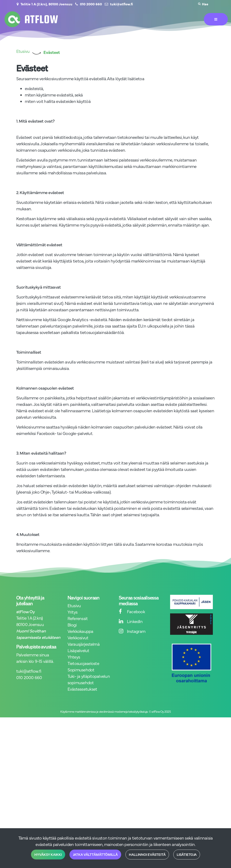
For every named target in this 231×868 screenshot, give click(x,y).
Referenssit (78, 618)
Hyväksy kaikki (48, 855)
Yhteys (74, 657)
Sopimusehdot (81, 670)
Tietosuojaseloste (83, 663)
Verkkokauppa (80, 631)
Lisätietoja (187, 855)
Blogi (72, 625)
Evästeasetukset (82, 689)
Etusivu (74, 605)
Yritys (73, 612)
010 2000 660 (91, 4)
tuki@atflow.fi (121, 4)
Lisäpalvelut (78, 650)
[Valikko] (216, 19)
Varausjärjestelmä (84, 644)
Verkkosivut (78, 637)
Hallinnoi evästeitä (147, 855)
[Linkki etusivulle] (31, 19)
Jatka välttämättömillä (95, 855)
